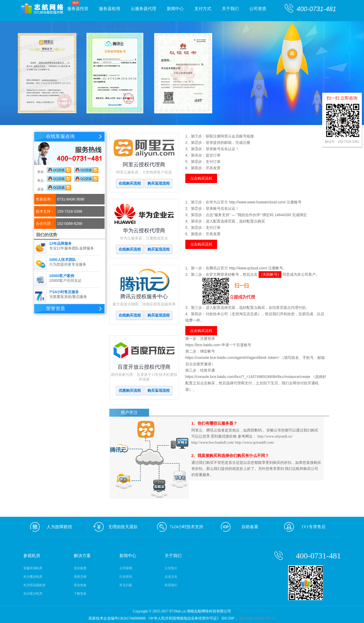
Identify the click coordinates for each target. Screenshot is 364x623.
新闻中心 (178, 8)
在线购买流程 (130, 183)
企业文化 (171, 577)
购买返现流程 (159, 183)
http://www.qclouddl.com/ (255, 442)
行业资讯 (126, 577)
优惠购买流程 (130, 391)
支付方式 (205, 8)
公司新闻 (126, 568)
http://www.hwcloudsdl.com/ (213, 442)
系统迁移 (80, 577)
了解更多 (80, 594)
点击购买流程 (201, 178)
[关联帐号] (270, 275)
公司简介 (171, 568)
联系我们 (171, 585)
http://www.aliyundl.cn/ (275, 436)
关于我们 (230, 9)
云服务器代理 (143, 9)
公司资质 (258, 9)
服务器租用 (110, 9)
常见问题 (126, 585)
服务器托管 (78, 9)
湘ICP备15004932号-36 (257, 618)
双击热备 (80, 585)
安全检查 (80, 568)
